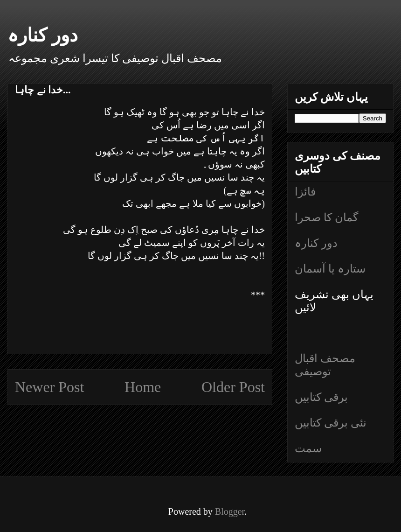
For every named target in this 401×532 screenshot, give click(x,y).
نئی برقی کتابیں (331, 423)
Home (143, 387)
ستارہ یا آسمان (330, 269)
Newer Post (49, 387)
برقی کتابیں (321, 397)
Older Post (233, 387)
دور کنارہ (43, 35)
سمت (308, 448)
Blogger (230, 511)
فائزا (305, 192)
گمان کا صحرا (326, 217)
